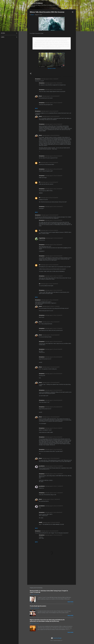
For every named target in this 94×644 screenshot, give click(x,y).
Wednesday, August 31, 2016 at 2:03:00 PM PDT (54, 290)
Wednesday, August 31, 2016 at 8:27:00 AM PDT (54, 349)
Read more (70, 602)
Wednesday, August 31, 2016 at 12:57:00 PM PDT (54, 506)
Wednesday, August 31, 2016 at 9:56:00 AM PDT (51, 458)
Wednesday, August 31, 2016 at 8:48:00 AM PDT (54, 407)
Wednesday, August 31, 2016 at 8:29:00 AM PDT (54, 357)
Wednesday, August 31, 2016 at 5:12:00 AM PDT (54, 103)
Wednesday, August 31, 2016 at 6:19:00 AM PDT (54, 176)
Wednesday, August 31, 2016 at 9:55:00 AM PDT (54, 256)
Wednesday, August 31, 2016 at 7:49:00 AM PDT (51, 322)
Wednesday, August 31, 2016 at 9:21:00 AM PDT (54, 428)
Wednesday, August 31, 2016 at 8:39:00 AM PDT (54, 374)
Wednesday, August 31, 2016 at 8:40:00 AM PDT (51, 383)
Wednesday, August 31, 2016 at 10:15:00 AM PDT (54, 466)
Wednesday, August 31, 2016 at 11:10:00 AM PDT (54, 486)
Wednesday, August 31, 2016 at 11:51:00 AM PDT (54, 276)
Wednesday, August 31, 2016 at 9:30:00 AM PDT (54, 449)
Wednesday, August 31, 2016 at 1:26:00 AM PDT (54, 83)
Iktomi (40, 96)
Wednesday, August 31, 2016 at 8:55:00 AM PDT (51, 417)
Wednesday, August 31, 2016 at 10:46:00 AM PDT (54, 207)
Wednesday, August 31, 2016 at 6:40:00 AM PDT (49, 182)
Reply (36, 108)
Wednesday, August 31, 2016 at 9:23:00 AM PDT (54, 437)
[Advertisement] (81, 29)
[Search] (85, 4)
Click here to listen (52, 68)
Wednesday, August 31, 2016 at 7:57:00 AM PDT (54, 328)
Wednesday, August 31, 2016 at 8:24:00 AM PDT (54, 342)
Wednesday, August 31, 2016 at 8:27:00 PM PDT (51, 522)
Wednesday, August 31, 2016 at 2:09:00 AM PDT (54, 90)
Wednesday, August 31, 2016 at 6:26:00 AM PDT (50, 215)
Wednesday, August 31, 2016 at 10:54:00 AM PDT (50, 265)
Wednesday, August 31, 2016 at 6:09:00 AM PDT (54, 169)
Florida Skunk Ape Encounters (38, 606)
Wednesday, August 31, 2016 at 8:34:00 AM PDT (51, 367)
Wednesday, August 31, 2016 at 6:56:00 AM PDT (54, 238)
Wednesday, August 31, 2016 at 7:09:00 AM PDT (50, 300)
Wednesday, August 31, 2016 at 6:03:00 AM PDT (54, 156)
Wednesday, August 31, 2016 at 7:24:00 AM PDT (54, 315)
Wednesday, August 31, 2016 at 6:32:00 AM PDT (54, 220)
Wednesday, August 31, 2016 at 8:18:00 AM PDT (51, 335)
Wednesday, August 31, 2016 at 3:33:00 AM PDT (51, 96)
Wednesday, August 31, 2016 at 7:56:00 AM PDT (54, 245)
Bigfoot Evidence (36, 3)
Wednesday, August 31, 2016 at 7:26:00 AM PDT (54, 189)
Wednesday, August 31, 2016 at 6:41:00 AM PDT (49, 230)
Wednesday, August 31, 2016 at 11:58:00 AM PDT (51, 499)
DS (40, 163)
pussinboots (42, 466)
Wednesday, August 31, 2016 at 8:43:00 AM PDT (54, 390)
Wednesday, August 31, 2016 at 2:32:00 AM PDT (50, 111)
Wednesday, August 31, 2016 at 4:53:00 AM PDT (51, 135)
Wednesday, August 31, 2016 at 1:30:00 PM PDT (49, 284)
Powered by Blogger (56, 638)
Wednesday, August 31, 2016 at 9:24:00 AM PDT (54, 535)
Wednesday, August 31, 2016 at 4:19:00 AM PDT (54, 124)
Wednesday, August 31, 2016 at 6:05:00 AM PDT (49, 163)
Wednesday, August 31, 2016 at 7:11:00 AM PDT (51, 306)
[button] (73, 12)
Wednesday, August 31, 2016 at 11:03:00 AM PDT (54, 474)
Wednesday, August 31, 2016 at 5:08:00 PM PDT (54, 512)
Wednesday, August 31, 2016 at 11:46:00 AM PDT (54, 493)
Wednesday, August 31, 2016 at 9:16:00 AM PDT (49, 198)
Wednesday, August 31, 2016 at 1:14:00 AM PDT (50, 79)
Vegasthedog (42, 238)
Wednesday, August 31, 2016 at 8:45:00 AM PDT (54, 400)
